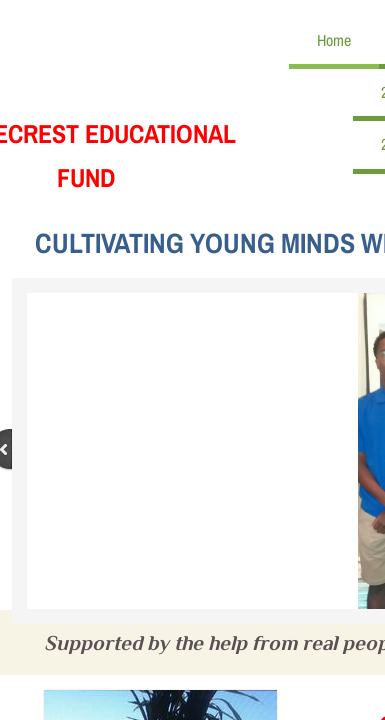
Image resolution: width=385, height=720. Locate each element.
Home (334, 40)
